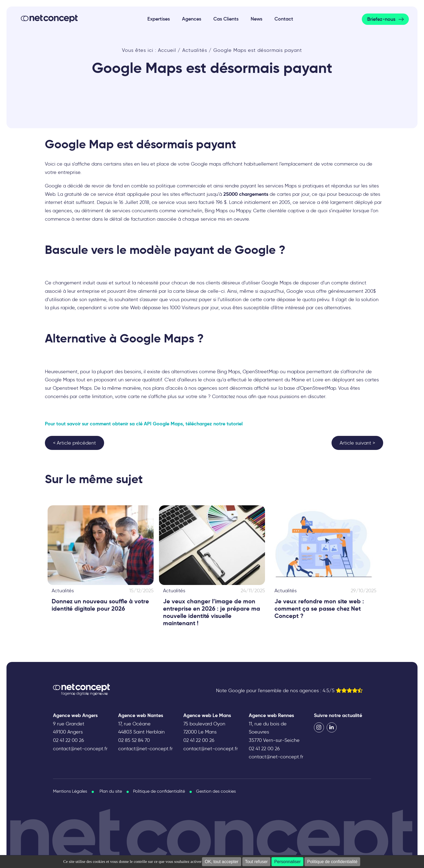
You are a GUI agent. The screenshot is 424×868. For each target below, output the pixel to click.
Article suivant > (357, 443)
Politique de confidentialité (332, 862)
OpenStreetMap (261, 372)
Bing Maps (229, 372)
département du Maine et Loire (288, 380)
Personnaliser (287, 862)
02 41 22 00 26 (69, 740)
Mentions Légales (70, 791)
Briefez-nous (381, 19)
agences (207, 388)
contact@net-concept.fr (80, 749)
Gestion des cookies (216, 791)
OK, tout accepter (222, 862)
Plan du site (111, 791)
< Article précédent (74, 443)
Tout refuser (256, 862)
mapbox (296, 372)
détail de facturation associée (143, 219)
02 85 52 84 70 (134, 740)
